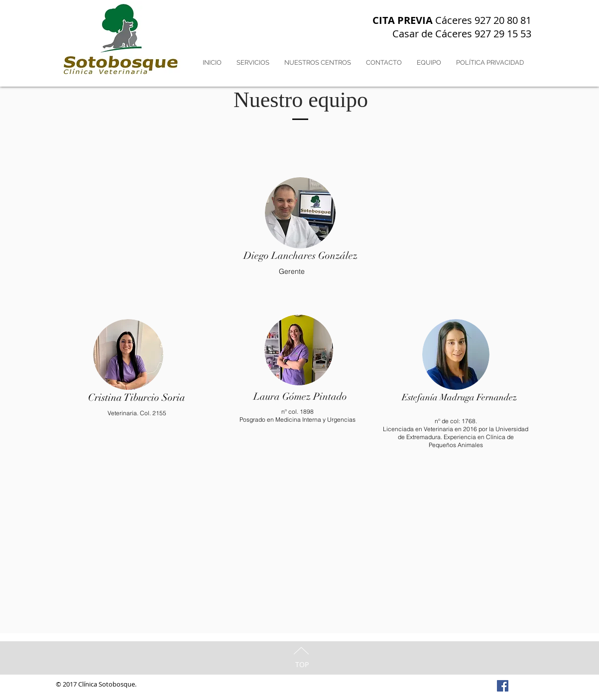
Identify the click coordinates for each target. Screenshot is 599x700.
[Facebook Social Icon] (503, 686)
